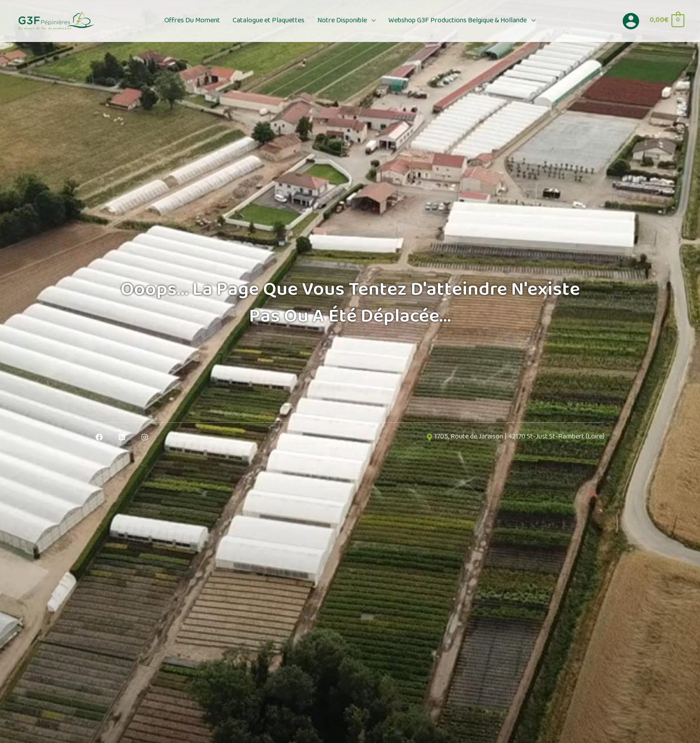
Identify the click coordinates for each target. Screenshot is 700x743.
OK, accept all (363, 728)
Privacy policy (531, 728)
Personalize (483, 728)
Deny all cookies (427, 728)
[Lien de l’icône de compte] (631, 21)
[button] (370, 21)
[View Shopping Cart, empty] (667, 21)
